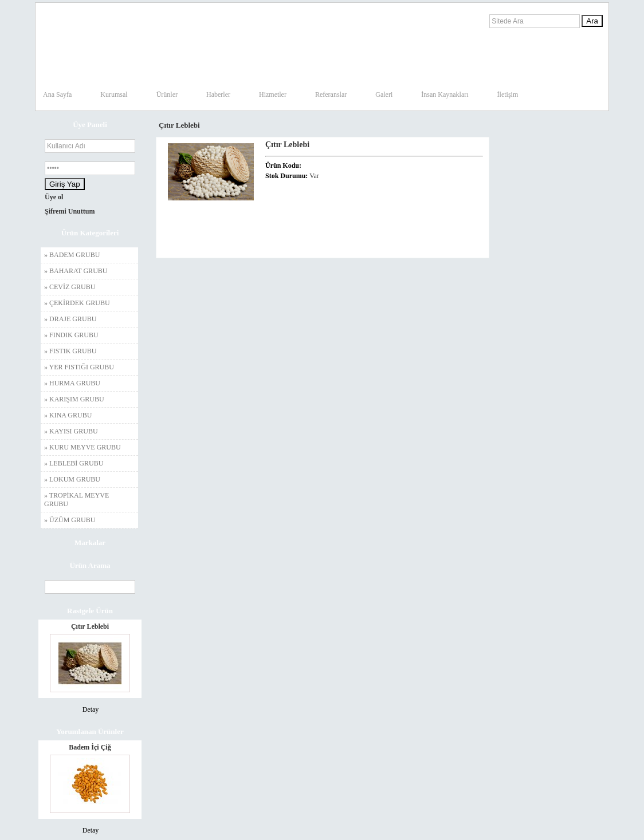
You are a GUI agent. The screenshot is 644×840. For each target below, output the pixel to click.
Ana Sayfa (57, 94)
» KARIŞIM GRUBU (74, 399)
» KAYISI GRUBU (71, 431)
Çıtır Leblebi (90, 626)
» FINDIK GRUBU (71, 335)
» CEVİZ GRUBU (70, 287)
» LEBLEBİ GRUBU (74, 463)
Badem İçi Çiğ (90, 747)
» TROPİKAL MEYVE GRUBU (76, 500)
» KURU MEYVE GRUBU (83, 447)
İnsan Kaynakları (445, 94)
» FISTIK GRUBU (70, 351)
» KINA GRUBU (68, 415)
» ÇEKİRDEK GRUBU (77, 303)
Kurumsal (114, 94)
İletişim (508, 94)
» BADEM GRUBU (72, 255)
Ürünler (167, 94)
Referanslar (331, 94)
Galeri (384, 94)
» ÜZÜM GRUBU (70, 520)
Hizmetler (273, 94)
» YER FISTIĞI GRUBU (79, 367)
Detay (91, 709)
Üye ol (54, 197)
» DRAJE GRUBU (70, 319)
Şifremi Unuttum (70, 211)
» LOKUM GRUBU (72, 479)
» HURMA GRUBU (72, 383)
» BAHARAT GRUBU (76, 271)
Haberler (218, 94)
